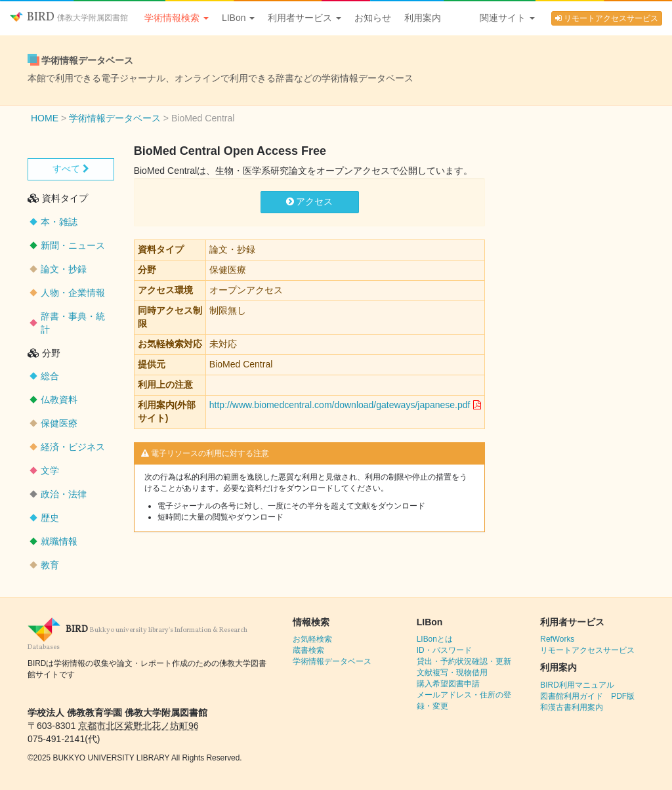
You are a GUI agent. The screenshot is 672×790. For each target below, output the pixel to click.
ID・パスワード (444, 650)
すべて (71, 169)
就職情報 (59, 541)
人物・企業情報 (73, 293)
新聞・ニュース (73, 245)
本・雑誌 (59, 222)
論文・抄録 (64, 269)
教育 (50, 565)
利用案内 (423, 18)
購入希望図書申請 (448, 684)
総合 (50, 376)
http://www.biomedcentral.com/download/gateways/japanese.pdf (340, 405)
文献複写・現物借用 (452, 673)
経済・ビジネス (73, 447)
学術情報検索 (177, 18)
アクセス (310, 201)
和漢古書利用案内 (572, 707)
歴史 (50, 518)
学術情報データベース (332, 661)
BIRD (69, 17)
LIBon (238, 18)
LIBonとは (435, 639)
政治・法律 (64, 494)
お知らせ (373, 18)
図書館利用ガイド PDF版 (587, 696)
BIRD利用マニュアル (577, 685)
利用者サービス (304, 18)
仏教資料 (59, 400)
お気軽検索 (312, 639)
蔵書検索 (308, 650)
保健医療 (59, 423)
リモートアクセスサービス (607, 18)
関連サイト (507, 18)
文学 (50, 470)
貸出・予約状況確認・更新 (464, 661)
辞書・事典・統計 (73, 323)
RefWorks (557, 639)
